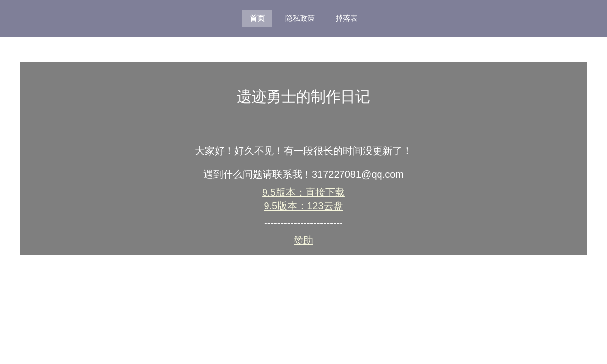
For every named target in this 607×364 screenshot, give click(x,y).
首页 (257, 18)
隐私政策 (300, 18)
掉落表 (347, 18)
